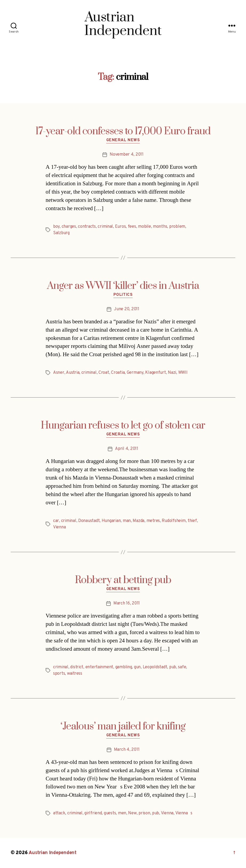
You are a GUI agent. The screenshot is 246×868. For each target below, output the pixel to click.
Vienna (59, 527)
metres (153, 521)
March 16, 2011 (127, 603)
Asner (59, 373)
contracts (87, 227)
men (122, 813)
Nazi (172, 373)
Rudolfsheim (174, 521)
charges (69, 227)
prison (144, 813)
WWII (183, 373)
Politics (123, 295)
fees (132, 227)
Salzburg (61, 233)
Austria (73, 373)
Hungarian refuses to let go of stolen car (123, 426)
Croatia (118, 373)
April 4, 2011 (127, 449)
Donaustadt (89, 521)
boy (56, 227)
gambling (124, 667)
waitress (75, 674)
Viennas (184, 813)
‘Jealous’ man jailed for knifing (123, 726)
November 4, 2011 (127, 155)
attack (59, 813)
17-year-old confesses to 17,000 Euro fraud (123, 131)
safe (182, 667)
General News (123, 140)
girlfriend (93, 813)
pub (173, 667)
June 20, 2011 (127, 309)
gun (137, 667)
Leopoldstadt (155, 667)
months (160, 227)
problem (177, 227)
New (132, 813)
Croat (104, 373)
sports (59, 674)
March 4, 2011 (127, 750)
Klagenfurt (155, 373)
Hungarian (111, 521)
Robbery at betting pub (123, 580)
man (127, 521)
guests (110, 813)
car (56, 521)
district (77, 667)
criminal (105, 227)
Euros (120, 227)
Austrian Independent (53, 853)
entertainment (99, 667)
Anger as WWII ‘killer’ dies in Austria (123, 286)
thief (192, 521)
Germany (135, 373)
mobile (144, 227)
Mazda (138, 521)
